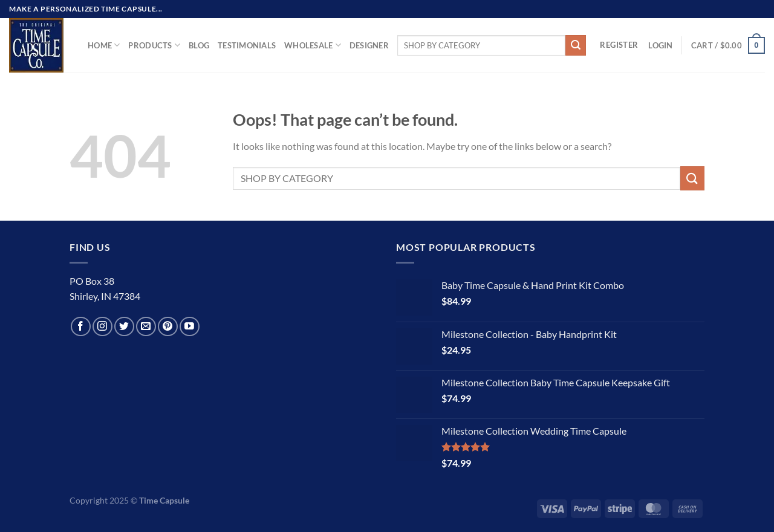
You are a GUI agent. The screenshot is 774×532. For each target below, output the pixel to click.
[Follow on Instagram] (102, 327)
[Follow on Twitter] (124, 327)
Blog (199, 45)
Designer (369, 45)
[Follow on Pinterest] (168, 327)
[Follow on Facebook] (81, 327)
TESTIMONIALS (247, 45)
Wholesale (313, 45)
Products (154, 45)
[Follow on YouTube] (190, 327)
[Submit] (576, 45)
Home (104, 45)
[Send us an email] (146, 327)
